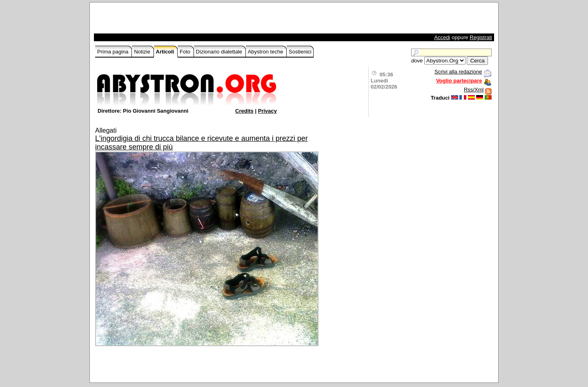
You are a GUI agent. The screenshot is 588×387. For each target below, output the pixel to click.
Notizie (143, 52)
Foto (186, 52)
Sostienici (300, 52)
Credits (244, 111)
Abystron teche (266, 52)
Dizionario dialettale (220, 52)
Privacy (267, 111)
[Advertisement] (191, 20)
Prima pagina (114, 52)
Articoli (166, 52)
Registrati (481, 37)
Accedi (442, 37)
